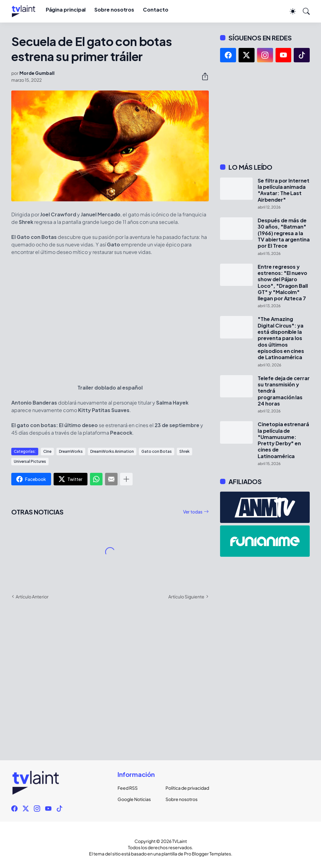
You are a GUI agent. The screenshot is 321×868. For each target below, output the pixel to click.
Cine (47, 451)
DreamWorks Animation (112, 451)
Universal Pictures (30, 461)
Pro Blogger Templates (208, 854)
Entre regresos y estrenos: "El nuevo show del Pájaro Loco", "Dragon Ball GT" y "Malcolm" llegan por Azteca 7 (283, 283)
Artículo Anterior (32, 597)
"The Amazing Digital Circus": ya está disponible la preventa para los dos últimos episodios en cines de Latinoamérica (281, 338)
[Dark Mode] (290, 11)
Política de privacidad (184, 788)
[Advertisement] (265, 113)
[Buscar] (303, 11)
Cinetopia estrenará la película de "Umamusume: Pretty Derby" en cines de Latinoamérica (283, 440)
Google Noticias (134, 799)
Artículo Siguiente (186, 597)
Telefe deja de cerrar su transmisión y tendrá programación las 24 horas (284, 391)
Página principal (66, 10)
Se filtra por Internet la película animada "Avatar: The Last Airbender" (283, 190)
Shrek (184, 451)
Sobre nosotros (114, 10)
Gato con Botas (157, 451)
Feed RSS (128, 788)
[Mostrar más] (126, 479)
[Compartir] (203, 76)
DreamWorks (71, 451)
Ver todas (193, 512)
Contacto (155, 10)
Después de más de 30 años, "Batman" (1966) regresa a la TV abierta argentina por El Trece (284, 233)
